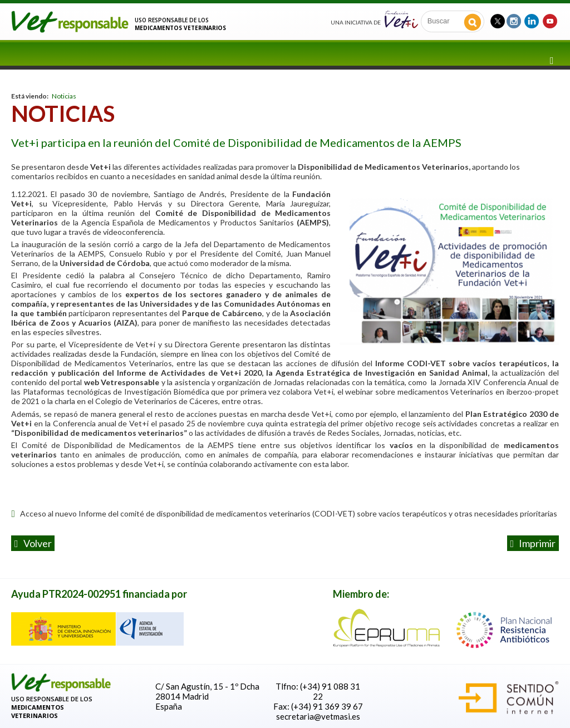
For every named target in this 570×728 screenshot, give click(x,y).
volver (33, 543)
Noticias (64, 96)
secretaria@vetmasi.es (318, 716)
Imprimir (533, 543)
